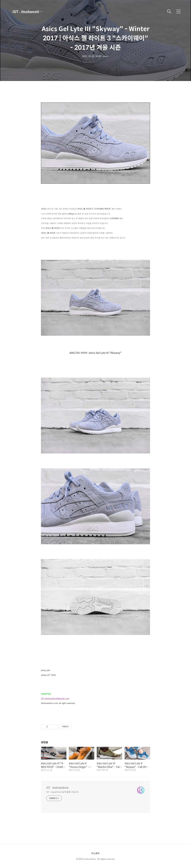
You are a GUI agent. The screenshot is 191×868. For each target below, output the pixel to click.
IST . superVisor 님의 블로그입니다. (63, 792)
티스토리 (95, 853)
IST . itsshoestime (28, 12)
